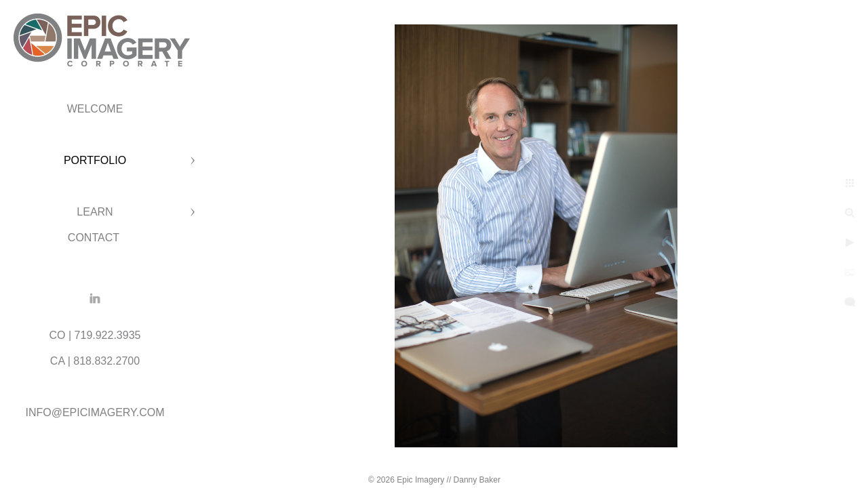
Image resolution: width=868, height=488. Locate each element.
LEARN (95, 212)
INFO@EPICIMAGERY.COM (95, 412)
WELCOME (95, 109)
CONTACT (95, 238)
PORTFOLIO (95, 160)
